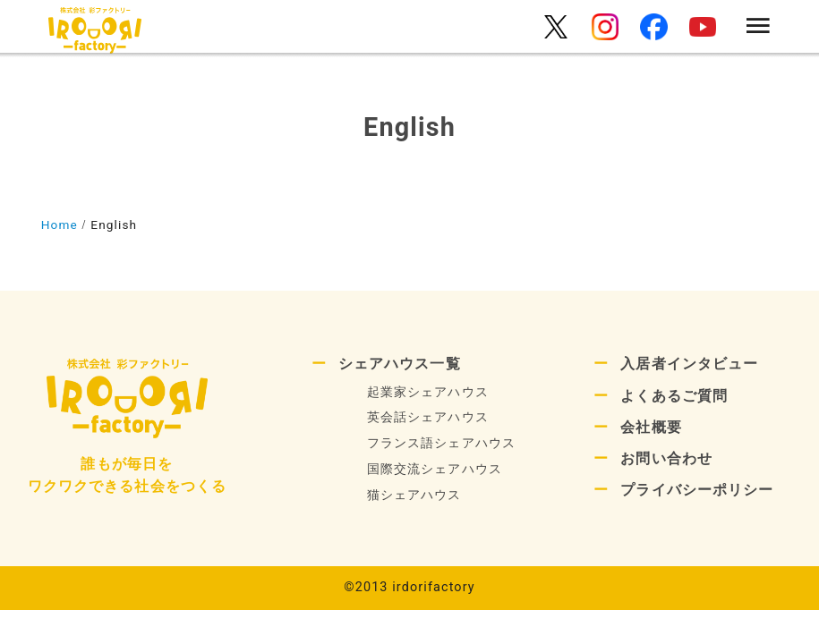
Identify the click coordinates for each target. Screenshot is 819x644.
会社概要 (651, 427)
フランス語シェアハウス (441, 443)
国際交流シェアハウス (435, 469)
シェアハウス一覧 (400, 364)
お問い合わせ (666, 458)
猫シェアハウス (414, 495)
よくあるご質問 (674, 396)
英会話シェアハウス (428, 417)
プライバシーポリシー (697, 490)
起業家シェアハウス (428, 392)
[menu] (758, 27)
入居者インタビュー (689, 364)
